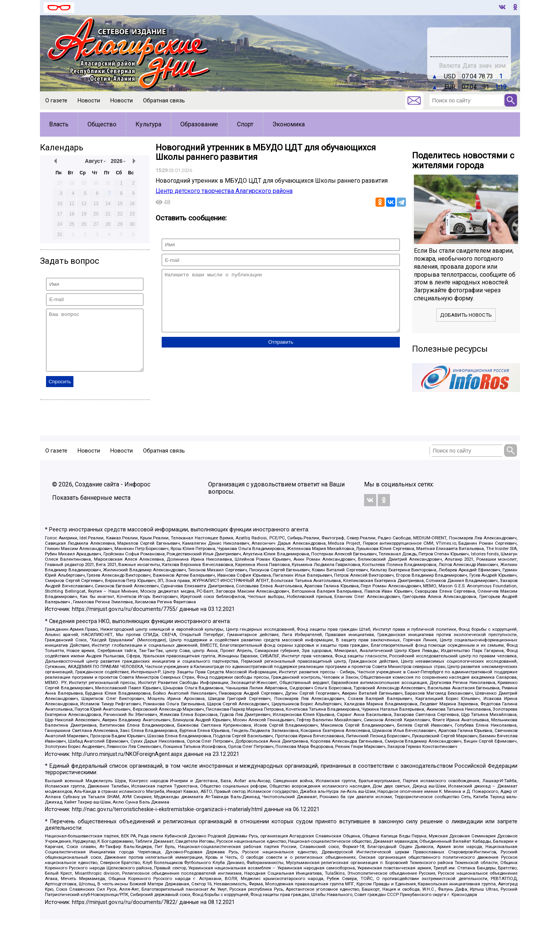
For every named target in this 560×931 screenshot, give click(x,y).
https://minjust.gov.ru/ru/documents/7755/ (125, 621)
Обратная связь (164, 100)
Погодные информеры (469, 45)
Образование (199, 124)
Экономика (289, 124)
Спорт (245, 124)
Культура (148, 124)
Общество (102, 124)
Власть (59, 124)
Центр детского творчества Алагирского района (224, 191)
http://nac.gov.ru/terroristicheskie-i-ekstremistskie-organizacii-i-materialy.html (167, 821)
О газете (56, 100)
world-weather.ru (469, 38)
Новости (89, 100)
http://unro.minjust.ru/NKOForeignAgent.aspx (127, 766)
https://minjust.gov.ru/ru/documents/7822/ (125, 914)
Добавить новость (466, 315)
